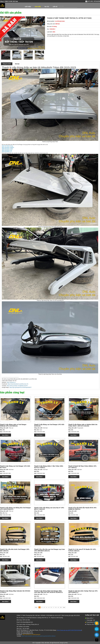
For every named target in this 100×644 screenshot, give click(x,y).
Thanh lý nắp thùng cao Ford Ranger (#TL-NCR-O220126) (49, 425)
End (64, 607)
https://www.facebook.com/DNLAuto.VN (18, 384)
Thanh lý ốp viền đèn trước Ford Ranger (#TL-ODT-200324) (15, 550)
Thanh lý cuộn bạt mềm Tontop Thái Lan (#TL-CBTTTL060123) (83, 592)
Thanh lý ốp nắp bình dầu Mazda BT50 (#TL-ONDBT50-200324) (83, 508)
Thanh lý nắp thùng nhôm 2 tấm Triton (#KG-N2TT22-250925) (49, 467)
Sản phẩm (38, 7)
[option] (6, 55)
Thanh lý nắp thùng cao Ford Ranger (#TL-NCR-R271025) (15, 467)
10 (61, 607)
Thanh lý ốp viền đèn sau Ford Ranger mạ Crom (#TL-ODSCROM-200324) (49, 550)
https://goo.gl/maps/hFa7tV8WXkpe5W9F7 (20, 387)
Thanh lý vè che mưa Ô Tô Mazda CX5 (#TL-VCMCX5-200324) (82, 550)
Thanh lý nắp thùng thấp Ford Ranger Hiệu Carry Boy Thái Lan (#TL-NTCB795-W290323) (48, 592)
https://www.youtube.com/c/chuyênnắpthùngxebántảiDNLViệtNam (39, 636)
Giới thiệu (28, 7)
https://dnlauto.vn (11, 382)
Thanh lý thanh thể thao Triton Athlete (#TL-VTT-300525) (83, 467)
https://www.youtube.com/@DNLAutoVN (17, 386)
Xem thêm (5, 435)
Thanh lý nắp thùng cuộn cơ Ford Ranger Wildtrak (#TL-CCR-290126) (13, 425)
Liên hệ (55, 7)
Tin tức (47, 7)
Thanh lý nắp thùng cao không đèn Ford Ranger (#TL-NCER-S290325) (15, 508)
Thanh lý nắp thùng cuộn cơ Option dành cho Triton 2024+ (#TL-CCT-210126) (83, 425)
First (36, 607)
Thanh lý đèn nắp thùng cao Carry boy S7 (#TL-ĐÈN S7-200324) (49, 508)
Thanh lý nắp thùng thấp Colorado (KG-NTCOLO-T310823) (15, 592)
